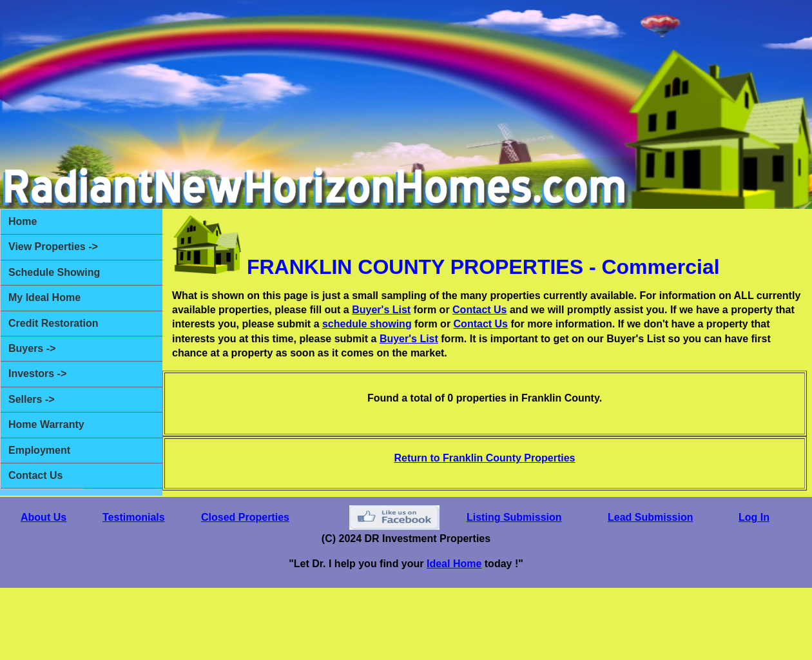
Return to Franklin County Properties (485, 458)
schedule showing (367, 324)
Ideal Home (454, 564)
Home (23, 221)
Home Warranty (46, 424)
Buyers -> (32, 348)
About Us (43, 517)
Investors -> (37, 374)
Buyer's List (381, 310)
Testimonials (134, 517)
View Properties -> (53, 247)
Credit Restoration (53, 323)
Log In (754, 517)
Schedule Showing (54, 272)
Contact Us (35, 475)
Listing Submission (514, 517)
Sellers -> (32, 399)
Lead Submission (650, 517)
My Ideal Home (44, 297)
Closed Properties (245, 517)
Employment (39, 450)
